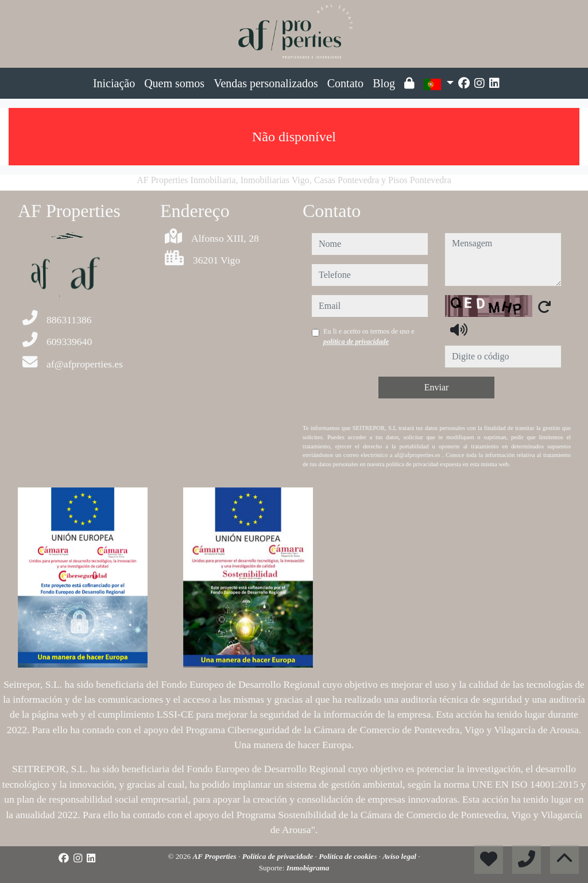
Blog (384, 83)
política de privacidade (356, 342)
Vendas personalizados (266, 83)
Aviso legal (400, 856)
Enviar (437, 387)
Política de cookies (349, 856)
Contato (345, 83)
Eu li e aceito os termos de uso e (369, 336)
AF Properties (215, 856)
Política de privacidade (279, 856)
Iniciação (114, 83)
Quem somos (174, 83)
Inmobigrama (308, 868)
